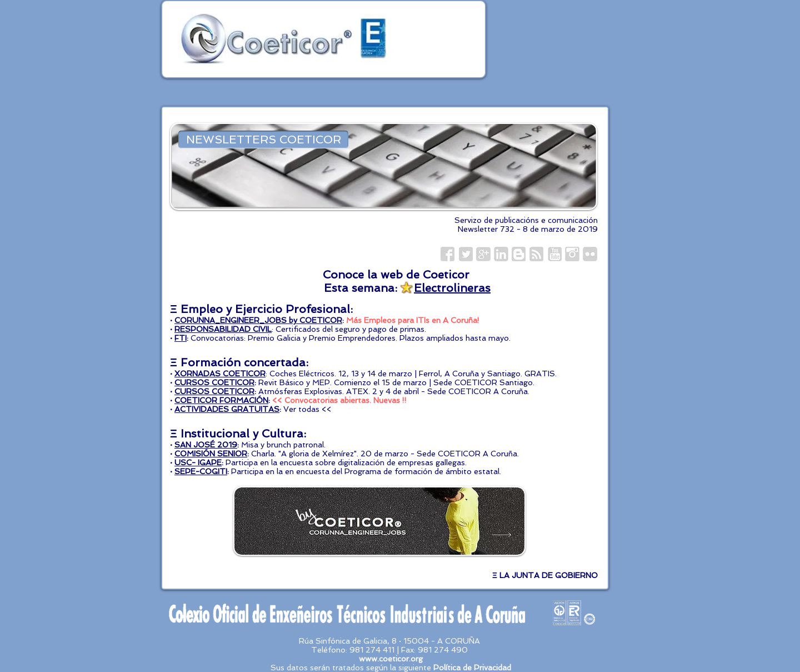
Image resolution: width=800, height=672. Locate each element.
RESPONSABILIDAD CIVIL (223, 329)
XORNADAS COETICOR (220, 374)
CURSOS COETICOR (214, 382)
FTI (181, 338)
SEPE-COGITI (201, 471)
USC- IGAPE (198, 462)
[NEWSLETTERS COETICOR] (263, 140)
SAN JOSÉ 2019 (206, 445)
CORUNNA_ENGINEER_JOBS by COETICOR (258, 320)
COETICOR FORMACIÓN (221, 400)
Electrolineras (452, 288)
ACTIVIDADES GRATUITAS (227, 409)
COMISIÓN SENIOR (211, 454)
